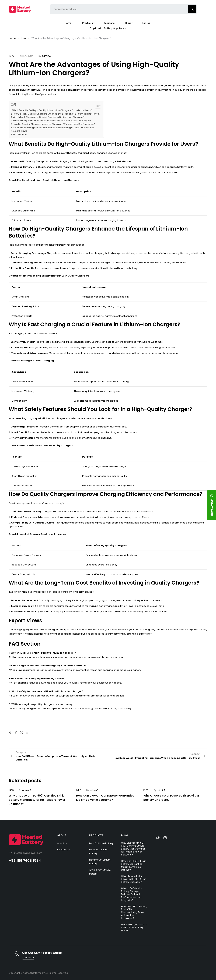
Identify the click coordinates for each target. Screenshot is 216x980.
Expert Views (20, 131)
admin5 (27, 790)
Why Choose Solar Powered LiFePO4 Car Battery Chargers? (133, 879)
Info (24, 38)
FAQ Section (20, 134)
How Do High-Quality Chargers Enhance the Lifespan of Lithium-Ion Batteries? (56, 114)
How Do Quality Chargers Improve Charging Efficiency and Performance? (54, 124)
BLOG (125, 835)
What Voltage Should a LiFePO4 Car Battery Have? (134, 927)
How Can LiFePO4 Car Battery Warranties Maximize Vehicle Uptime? (105, 798)
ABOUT (62, 835)
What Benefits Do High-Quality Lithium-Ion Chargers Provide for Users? (52, 110)
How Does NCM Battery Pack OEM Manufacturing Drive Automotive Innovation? (134, 912)
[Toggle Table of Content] (96, 106)
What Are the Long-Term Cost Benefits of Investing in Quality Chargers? (54, 128)
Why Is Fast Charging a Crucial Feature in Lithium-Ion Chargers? (49, 117)
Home (12, 38)
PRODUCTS (96, 835)
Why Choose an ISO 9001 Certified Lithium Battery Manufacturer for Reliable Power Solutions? (38, 800)
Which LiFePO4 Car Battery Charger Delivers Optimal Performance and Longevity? (132, 894)
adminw (46, 56)
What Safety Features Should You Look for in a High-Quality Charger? (52, 121)
